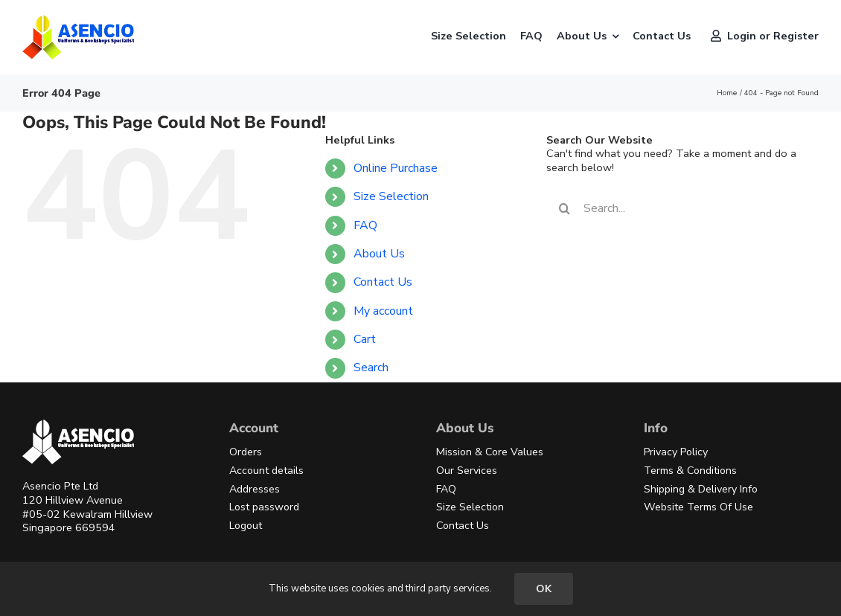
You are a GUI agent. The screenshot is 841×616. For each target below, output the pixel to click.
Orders (246, 452)
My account (383, 311)
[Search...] (672, 208)
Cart (365, 339)
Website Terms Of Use (698, 507)
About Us (379, 254)
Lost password (264, 507)
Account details (266, 471)
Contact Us (383, 282)
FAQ (365, 225)
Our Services (467, 471)
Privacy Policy (676, 452)
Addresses (255, 489)
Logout (246, 526)
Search (371, 368)
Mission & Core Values (490, 452)
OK (544, 589)
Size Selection (391, 196)
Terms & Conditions (690, 471)
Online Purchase (396, 168)
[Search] (565, 208)
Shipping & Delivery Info (701, 489)
